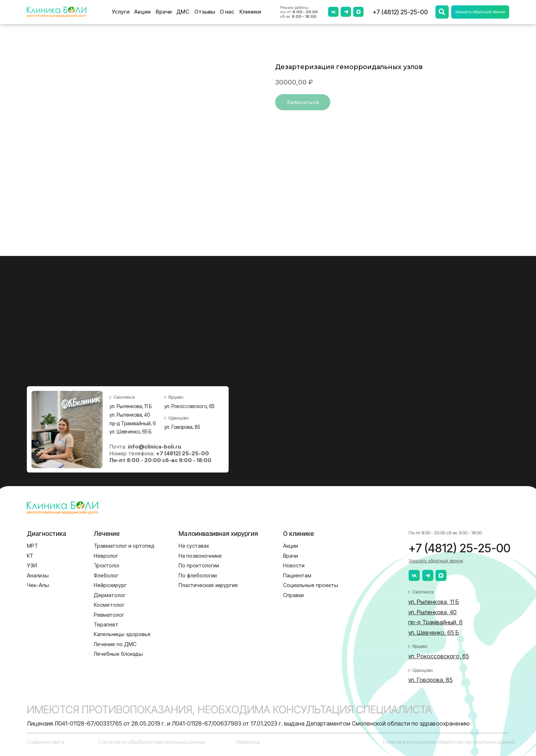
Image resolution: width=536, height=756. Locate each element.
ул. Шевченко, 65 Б (130, 432)
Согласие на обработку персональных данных (152, 742)
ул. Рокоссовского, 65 (189, 406)
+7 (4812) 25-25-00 (400, 12)
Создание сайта (46, 742)
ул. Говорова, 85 (182, 427)
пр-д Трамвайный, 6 (133, 423)
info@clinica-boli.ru (154, 447)
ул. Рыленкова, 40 (130, 415)
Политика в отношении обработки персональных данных (449, 742)
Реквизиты (248, 742)
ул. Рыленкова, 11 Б (131, 406)
